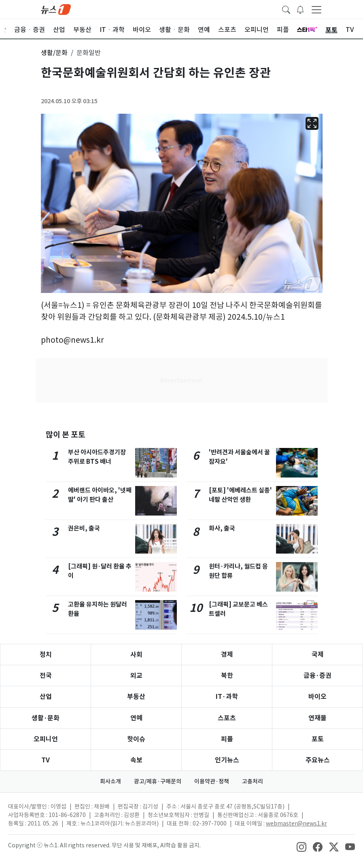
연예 (136, 718)
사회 (136, 655)
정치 (46, 655)
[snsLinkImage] (301, 846)
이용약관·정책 (212, 781)
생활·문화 (46, 718)
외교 (136, 676)
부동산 (136, 697)
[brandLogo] (56, 9)
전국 (46, 676)
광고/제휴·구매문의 (158, 781)
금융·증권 (317, 676)
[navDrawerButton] (316, 9)
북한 (227, 676)
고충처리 (253, 781)
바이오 (317, 697)
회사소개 (110, 781)
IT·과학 (227, 697)
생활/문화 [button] (54, 53)
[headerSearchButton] (286, 9)
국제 (318, 655)
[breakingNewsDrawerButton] (300, 9)
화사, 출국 (222, 528)
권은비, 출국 (84, 528)
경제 (227, 655)
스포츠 (227, 718)
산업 (46, 697)
